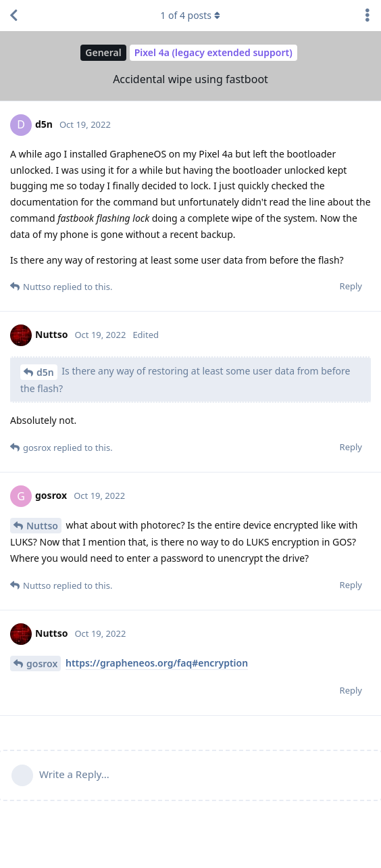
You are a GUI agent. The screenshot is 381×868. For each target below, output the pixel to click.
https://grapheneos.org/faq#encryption (157, 663)
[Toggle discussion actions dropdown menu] (367, 16)
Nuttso (42, 526)
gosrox (42, 664)
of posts (190, 15)
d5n (45, 372)
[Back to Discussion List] (14, 16)
